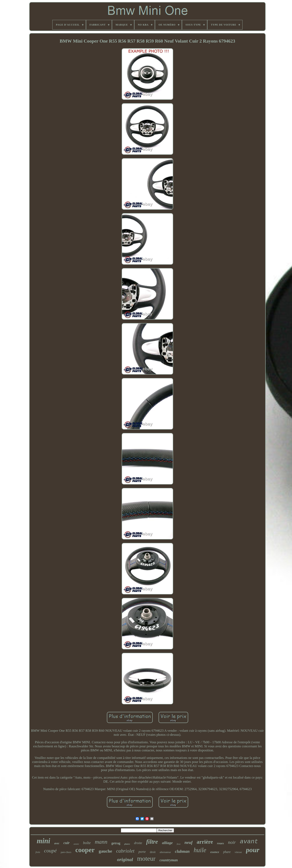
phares (127, 844)
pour (253, 850)
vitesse (238, 852)
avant (249, 842)
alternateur (165, 852)
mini (43, 841)
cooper (85, 850)
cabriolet (125, 851)
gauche (105, 851)
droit (153, 852)
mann (101, 842)
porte (142, 852)
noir (232, 842)
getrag (116, 843)
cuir (67, 843)
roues (220, 843)
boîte (87, 843)
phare (227, 852)
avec (57, 843)
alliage (167, 843)
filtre (152, 842)
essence (215, 852)
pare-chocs (66, 852)
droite (138, 843)
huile (200, 850)
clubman (182, 851)
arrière (205, 842)
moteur (146, 858)
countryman (169, 860)
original (125, 859)
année (76, 844)
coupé (50, 851)
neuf (189, 842)
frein (38, 852)
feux (179, 844)
